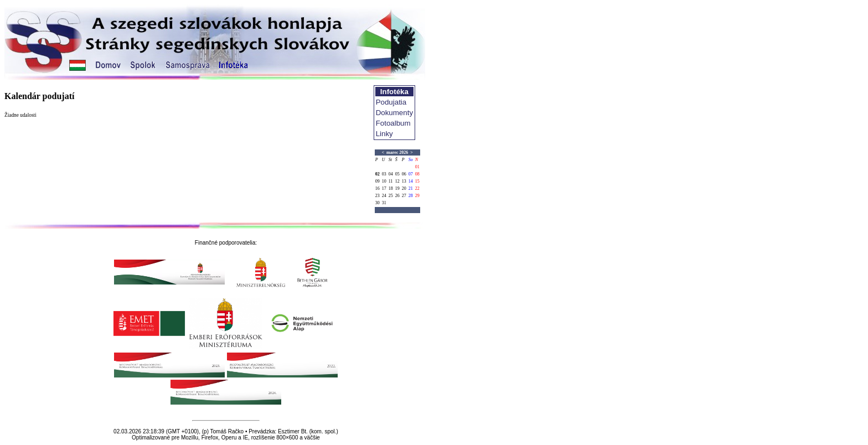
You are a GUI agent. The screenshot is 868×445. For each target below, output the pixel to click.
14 (411, 181)
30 (378, 203)
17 (384, 188)
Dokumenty (394, 113)
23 (378, 196)
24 (384, 196)
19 (397, 188)
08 (417, 174)
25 (391, 196)
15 (417, 181)
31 (384, 203)
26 (397, 196)
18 (391, 188)
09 (378, 181)
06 (404, 174)
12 (397, 181)
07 (411, 174)
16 (378, 188)
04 (391, 174)
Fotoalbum (393, 123)
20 (404, 188)
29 (417, 196)
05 (397, 174)
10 (384, 181)
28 (411, 196)
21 (411, 188)
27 (404, 196)
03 (384, 174)
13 (404, 181)
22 (417, 188)
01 (417, 167)
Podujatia (391, 102)
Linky (384, 134)
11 (391, 181)
